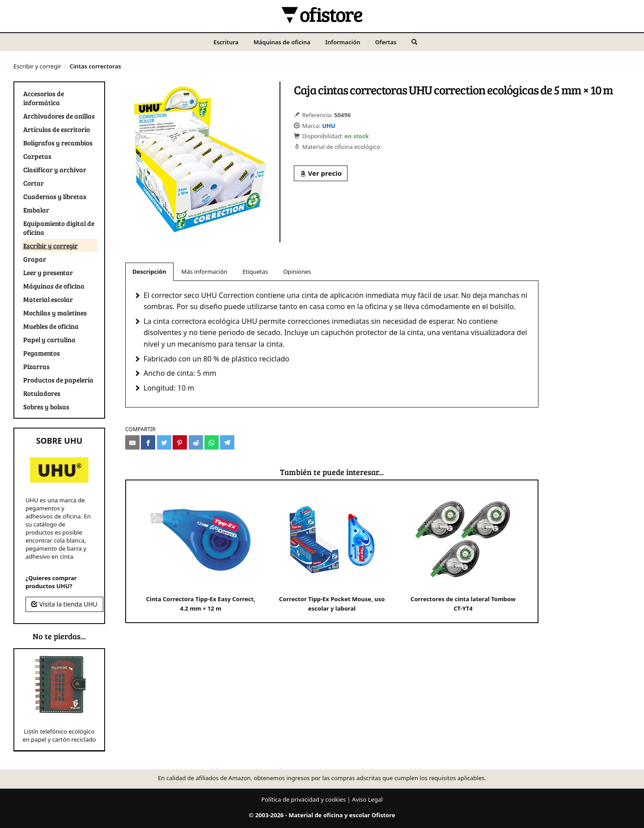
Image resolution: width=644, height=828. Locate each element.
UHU (329, 126)
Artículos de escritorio (57, 129)
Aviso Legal (367, 799)
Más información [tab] (205, 272)
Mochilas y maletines (55, 313)
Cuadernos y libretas (55, 196)
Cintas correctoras (95, 66)
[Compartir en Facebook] (148, 442)
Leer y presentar (48, 272)
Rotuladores (42, 393)
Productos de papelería (58, 380)
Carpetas (37, 156)
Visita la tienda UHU (64, 604)
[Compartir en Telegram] (227, 442)
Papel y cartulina (49, 340)
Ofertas (386, 42)
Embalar (36, 210)
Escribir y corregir (37, 66)
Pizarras (36, 366)
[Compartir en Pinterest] (180, 442)
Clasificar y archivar (55, 170)
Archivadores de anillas (59, 116)
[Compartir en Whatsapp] (212, 442)
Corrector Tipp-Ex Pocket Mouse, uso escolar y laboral (332, 551)
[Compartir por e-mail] (132, 442)
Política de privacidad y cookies (303, 799)
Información (343, 42)
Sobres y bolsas (46, 407)
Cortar (34, 183)
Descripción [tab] (149, 272)
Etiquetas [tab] (255, 272)
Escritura (226, 42)
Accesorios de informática (44, 98)
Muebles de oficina (51, 326)
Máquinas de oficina (282, 42)
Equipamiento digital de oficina (59, 228)
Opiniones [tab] (297, 272)
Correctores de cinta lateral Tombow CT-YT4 (463, 551)
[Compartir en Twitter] (164, 442)
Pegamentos (42, 353)
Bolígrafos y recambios (58, 143)
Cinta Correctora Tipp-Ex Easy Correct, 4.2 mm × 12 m (200, 551)
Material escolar (48, 299)
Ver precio (321, 173)
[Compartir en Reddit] (196, 442)
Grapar (35, 259)
